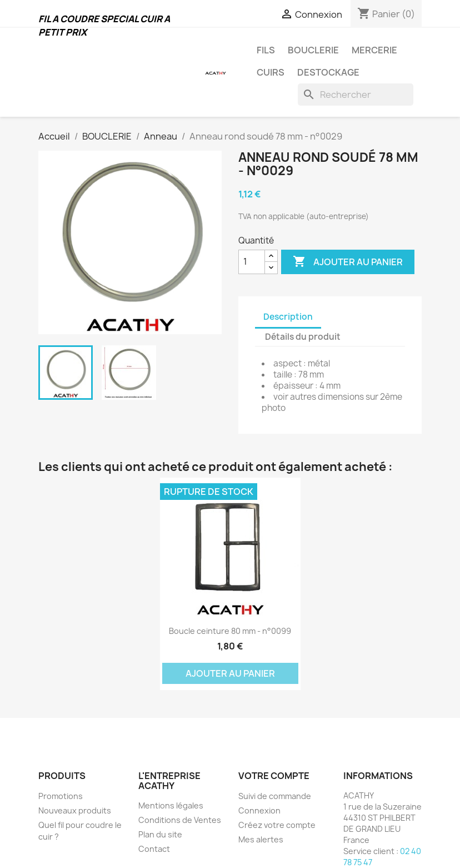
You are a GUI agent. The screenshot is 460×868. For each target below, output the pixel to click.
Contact (154, 849)
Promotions (61, 796)
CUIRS (271, 72)
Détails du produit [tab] (303, 337)
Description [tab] (288, 317)
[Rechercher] (356, 95)
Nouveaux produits (75, 810)
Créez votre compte (277, 825)
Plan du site (160, 834)
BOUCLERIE (313, 50)
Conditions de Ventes (180, 820)
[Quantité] (252, 262)
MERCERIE (374, 50)
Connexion (259, 810)
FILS (266, 50)
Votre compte (274, 776)
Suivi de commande (275, 796)
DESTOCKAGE (328, 72)
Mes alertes (261, 839)
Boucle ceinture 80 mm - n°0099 (230, 631)
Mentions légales (171, 805)
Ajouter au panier (348, 262)
